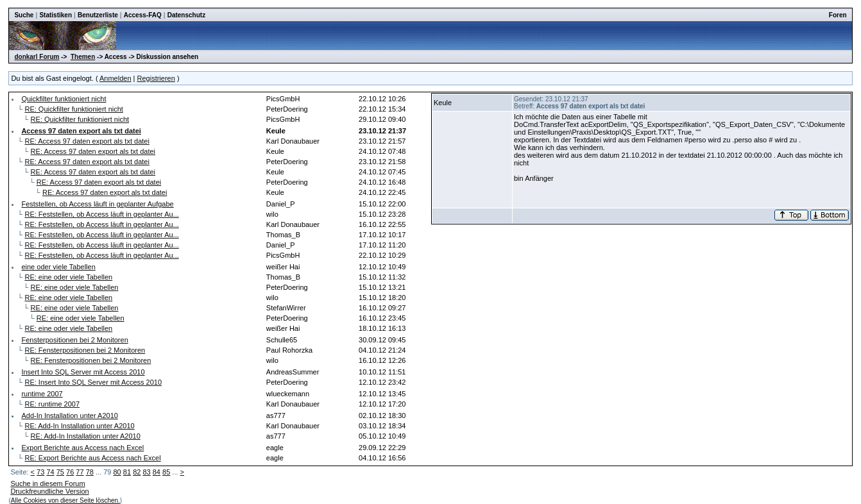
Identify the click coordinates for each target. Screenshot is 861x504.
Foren (838, 15)
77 (80, 472)
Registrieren (156, 78)
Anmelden (115, 78)
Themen (83, 57)
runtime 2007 (42, 394)
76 (70, 472)
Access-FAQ (143, 15)
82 (137, 472)
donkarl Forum (37, 57)
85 (166, 472)
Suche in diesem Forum (47, 483)
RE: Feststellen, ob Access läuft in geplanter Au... (101, 214)
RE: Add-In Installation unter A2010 (79, 426)
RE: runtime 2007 (52, 404)
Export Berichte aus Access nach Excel (82, 448)
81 (127, 472)
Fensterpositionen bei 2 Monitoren (74, 340)
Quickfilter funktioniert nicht (64, 99)
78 (90, 472)
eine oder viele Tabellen (58, 267)
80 (117, 472)
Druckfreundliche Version (49, 491)
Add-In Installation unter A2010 (69, 416)
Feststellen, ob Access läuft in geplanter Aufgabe (97, 204)
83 (146, 472)
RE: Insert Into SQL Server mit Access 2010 (93, 382)
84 (157, 472)
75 (60, 472)
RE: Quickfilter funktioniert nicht (73, 109)
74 (50, 472)
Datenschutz (186, 15)
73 (40, 472)
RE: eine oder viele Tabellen (68, 277)
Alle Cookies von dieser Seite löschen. (65, 500)
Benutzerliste (98, 15)
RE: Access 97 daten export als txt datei (87, 141)
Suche (24, 15)
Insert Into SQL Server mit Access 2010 (83, 372)
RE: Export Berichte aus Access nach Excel (92, 458)
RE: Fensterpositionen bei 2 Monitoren (85, 350)
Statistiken (55, 15)
